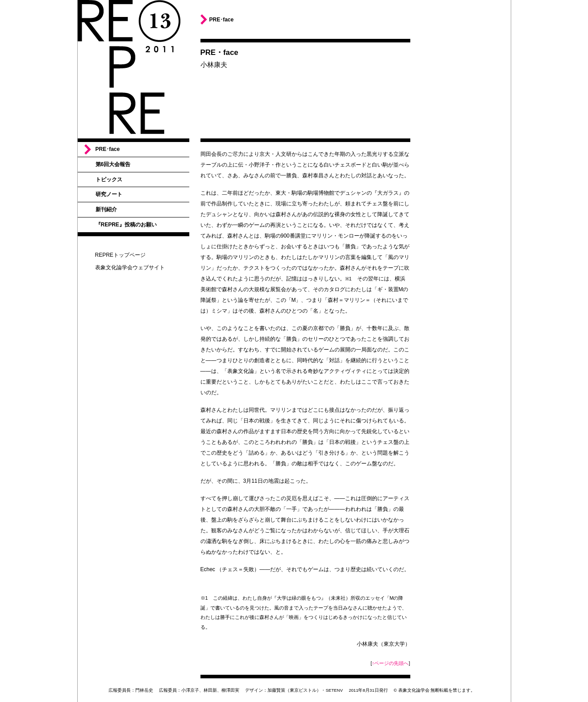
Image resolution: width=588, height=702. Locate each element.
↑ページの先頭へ (390, 663)
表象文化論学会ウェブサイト (130, 267)
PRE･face (108, 149)
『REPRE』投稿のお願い (126, 225)
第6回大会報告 (113, 164)
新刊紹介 (106, 209)
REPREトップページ (120, 255)
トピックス (109, 180)
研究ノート (109, 194)
